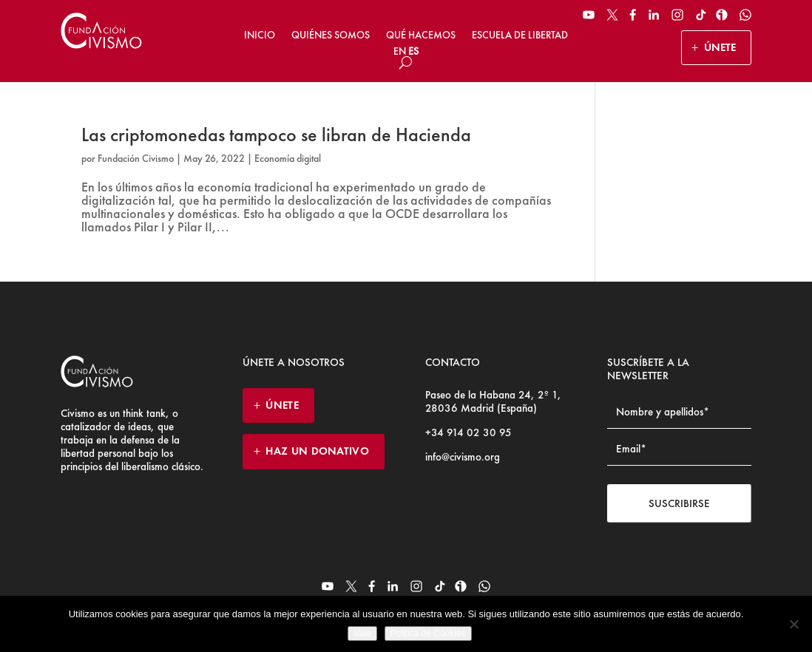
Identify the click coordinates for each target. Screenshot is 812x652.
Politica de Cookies (428, 634)
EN (400, 51)
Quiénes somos (331, 35)
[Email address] (679, 449)
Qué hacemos (421, 35)
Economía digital (288, 158)
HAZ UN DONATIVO (317, 451)
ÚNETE (720, 47)
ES (413, 51)
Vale (362, 634)
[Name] (679, 412)
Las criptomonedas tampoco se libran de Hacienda (276, 135)
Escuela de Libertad (520, 35)
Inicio (260, 35)
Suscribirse (679, 503)
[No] (794, 624)
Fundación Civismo (136, 158)
